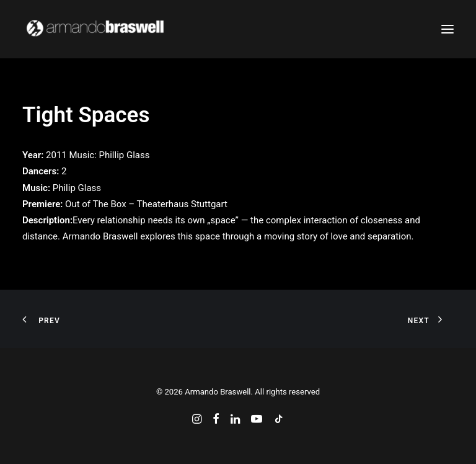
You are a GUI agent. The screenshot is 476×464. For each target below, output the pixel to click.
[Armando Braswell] (118, 29)
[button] (447, 29)
